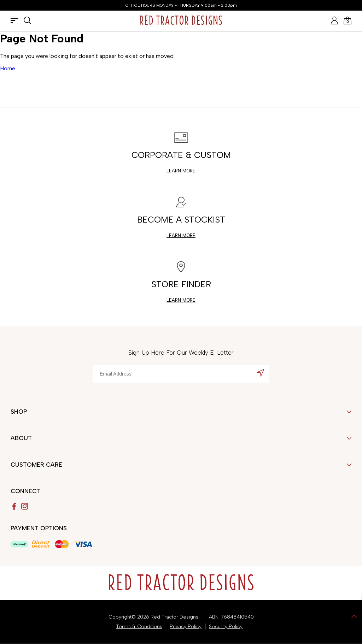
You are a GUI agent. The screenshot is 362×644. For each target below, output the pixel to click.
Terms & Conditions (139, 627)
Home (8, 68)
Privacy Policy (186, 627)
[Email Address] (181, 374)
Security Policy (226, 627)
